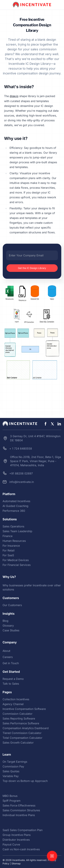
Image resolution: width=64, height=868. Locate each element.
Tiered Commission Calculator (22, 733)
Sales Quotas (11, 771)
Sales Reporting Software (19, 718)
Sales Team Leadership (17, 531)
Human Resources (14, 541)
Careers (8, 657)
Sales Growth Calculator (18, 743)
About (6, 651)
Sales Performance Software (21, 723)
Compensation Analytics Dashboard (26, 728)
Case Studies (11, 630)
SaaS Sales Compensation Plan (23, 830)
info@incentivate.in (22, 482)
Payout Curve (11, 844)
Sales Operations (13, 526)
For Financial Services (17, 565)
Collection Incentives (16, 699)
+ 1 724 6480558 (21, 449)
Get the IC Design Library (32, 268)
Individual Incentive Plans (19, 815)
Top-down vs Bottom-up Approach (25, 781)
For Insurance (11, 546)
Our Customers (12, 605)
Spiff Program (12, 801)
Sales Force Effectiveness (19, 805)
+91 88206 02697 (21, 473)
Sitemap (16, 863)
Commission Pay (13, 766)
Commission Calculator (17, 714)
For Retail (9, 550)
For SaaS (8, 555)
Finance (8, 536)
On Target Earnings (15, 762)
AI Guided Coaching (15, 506)
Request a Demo (13, 679)
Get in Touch (11, 663)
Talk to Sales (11, 684)
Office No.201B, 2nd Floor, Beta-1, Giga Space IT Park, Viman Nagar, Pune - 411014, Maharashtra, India (35, 461)
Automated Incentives (16, 501)
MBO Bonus (10, 796)
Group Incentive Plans (17, 835)
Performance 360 (14, 511)
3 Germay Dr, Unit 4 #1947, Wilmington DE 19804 (35, 438)
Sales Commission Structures (21, 810)
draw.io (14, 96)
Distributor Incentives (16, 840)
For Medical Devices (16, 560)
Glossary (8, 626)
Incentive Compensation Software (24, 709)
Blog (5, 621)
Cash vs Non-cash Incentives (21, 849)
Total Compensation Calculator (22, 738)
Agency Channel (13, 704)
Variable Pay (11, 776)
